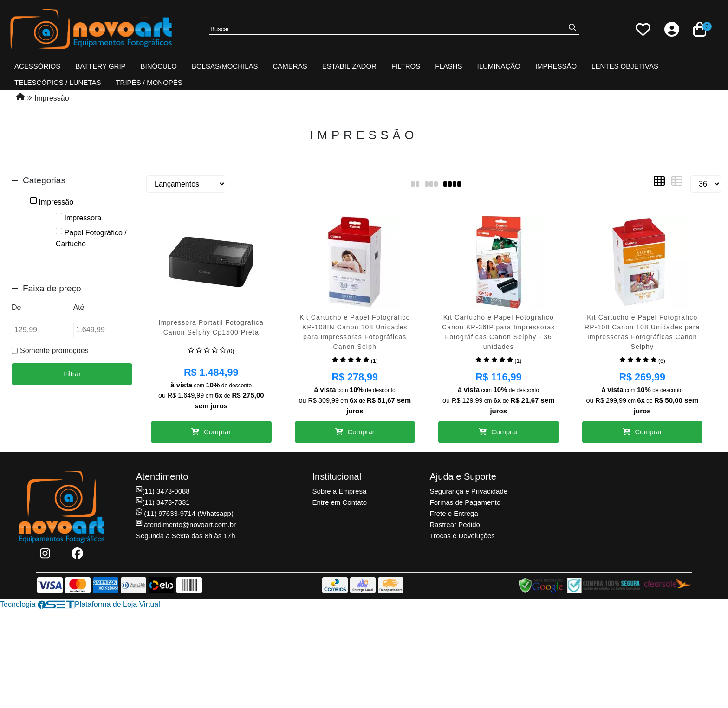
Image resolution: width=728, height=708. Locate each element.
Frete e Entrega (454, 513)
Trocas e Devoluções (462, 536)
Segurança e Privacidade (469, 491)
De (16, 307)
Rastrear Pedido (455, 525)
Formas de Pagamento (465, 502)
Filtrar (72, 374)
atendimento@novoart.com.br (186, 525)
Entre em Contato (340, 502)
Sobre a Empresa (340, 491)
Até (79, 307)
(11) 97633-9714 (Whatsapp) (185, 513)
